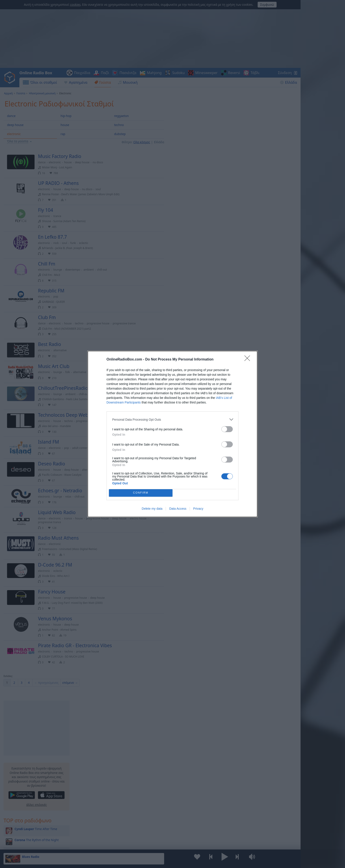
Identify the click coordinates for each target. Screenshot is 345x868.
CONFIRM (141, 493)
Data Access (178, 509)
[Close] (249, 360)
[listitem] (172, 419)
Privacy (198, 509)
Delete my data (152, 509)
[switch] (227, 429)
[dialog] (172, 434)
